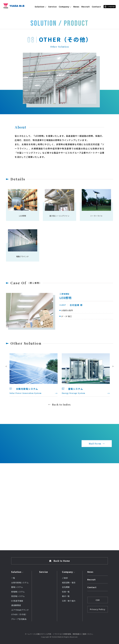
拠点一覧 (66, 596)
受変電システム (18, 596)
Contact (96, 7)
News (76, 7)
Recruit (86, 7)
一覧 (13, 578)
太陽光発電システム (20, 583)
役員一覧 (66, 592)
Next (114, 366)
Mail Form (95, 444)
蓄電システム (17, 587)
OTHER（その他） (19, 614)
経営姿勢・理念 (69, 583)
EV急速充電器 (17, 601)
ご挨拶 (65, 578)
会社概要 (66, 587)
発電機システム (18, 592)
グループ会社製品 (19, 619)
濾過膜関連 (16, 605)
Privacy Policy (98, 609)
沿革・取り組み (69, 601)
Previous (5, 366)
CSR (98, 600)
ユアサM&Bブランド (20, 610)
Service (53, 7)
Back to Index (61, 405)
